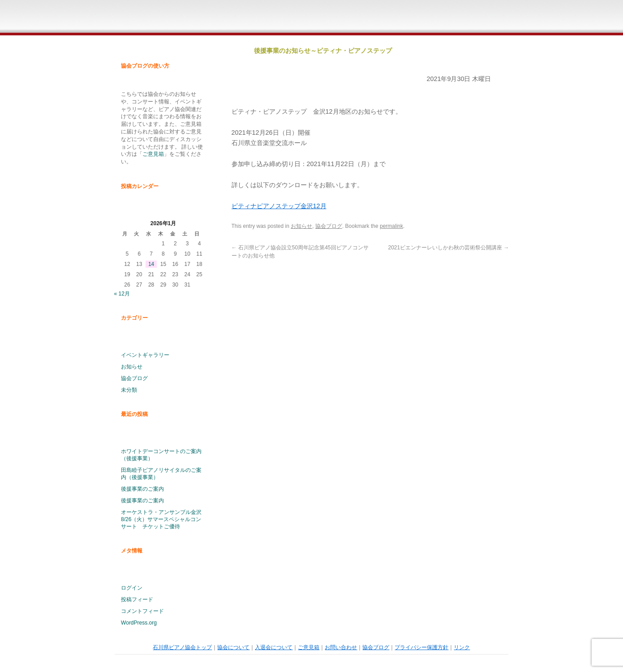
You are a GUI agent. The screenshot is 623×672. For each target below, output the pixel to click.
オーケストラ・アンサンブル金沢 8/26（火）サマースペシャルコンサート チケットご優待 (161, 519)
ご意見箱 (376, 18)
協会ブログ (134, 378)
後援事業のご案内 (142, 489)
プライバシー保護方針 (421, 647)
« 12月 (122, 294)
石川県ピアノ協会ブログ (486, 18)
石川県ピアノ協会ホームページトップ (222, 18)
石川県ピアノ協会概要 (265, 18)
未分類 (129, 390)
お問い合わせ (431, 18)
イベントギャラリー (145, 355)
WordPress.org (139, 623)
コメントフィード (142, 611)
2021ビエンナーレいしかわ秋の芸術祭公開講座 (448, 248)
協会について (233, 647)
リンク (462, 647)
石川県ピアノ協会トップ (182, 647)
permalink (391, 226)
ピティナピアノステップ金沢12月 (279, 206)
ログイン (132, 588)
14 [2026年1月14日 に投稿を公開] (151, 264)
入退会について (320, 18)
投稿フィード (137, 599)
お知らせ (132, 367)
